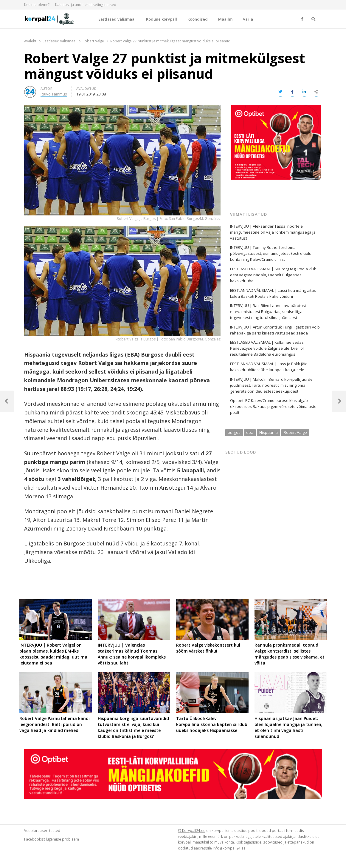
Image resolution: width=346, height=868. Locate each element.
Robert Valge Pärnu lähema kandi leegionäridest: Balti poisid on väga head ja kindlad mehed (55, 724)
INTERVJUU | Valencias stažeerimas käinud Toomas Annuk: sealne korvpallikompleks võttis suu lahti (132, 654)
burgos (234, 432)
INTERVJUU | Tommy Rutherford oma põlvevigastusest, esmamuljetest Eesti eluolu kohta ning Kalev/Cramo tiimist (271, 253)
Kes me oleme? (37, 5)
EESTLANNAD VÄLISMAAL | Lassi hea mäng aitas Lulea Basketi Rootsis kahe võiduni (273, 293)
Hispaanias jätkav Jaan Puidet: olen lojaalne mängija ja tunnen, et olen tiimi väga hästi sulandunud (288, 727)
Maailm (225, 19)
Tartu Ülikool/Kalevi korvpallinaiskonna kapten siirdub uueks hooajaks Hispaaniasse (212, 724)
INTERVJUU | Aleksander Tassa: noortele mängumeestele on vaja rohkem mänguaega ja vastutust (273, 232)
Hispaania (269, 432)
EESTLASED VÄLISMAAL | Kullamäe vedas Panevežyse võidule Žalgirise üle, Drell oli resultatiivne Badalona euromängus (267, 348)
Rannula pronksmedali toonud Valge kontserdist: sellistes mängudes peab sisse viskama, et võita (290, 654)
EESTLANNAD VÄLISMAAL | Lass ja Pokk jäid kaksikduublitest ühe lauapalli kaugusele (269, 367)
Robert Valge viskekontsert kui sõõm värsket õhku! (208, 648)
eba (250, 432)
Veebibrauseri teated (42, 830)
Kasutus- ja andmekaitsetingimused (86, 5)
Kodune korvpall (162, 19)
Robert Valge (295, 432)
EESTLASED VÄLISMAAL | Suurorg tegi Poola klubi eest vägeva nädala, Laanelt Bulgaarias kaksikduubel (274, 275)
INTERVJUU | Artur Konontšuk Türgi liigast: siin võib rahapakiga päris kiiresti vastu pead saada (275, 330)
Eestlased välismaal (117, 19)
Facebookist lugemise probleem (52, 839)
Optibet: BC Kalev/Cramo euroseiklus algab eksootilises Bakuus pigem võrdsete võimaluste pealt (273, 406)
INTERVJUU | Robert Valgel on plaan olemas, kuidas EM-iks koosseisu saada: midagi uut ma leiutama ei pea (53, 654)
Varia (248, 19)
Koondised (198, 19)
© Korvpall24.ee (192, 830)
